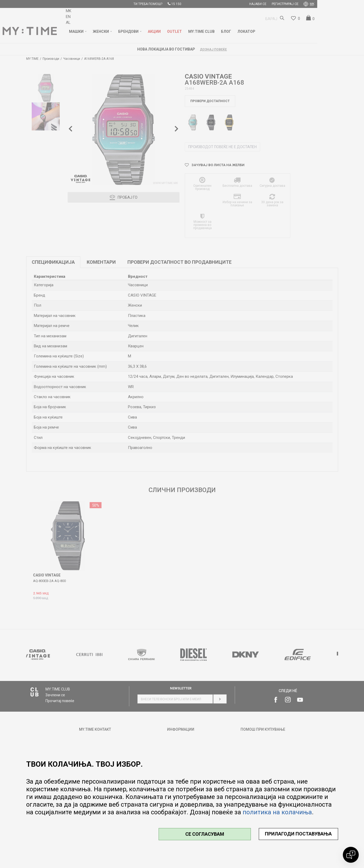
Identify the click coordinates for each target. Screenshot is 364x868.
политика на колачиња (277, 812)
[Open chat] (351, 855)
